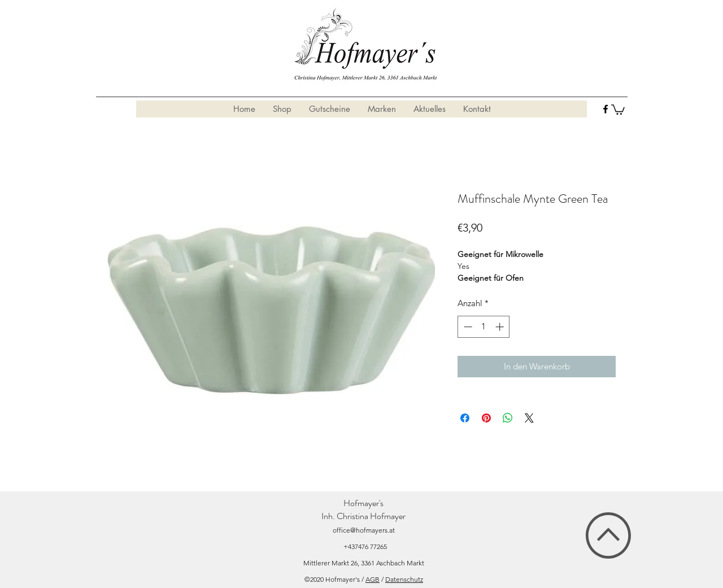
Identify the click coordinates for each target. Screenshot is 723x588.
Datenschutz (404, 579)
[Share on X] (529, 418)
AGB (373, 579)
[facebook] (606, 109)
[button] (618, 109)
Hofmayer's (363, 503)
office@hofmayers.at (364, 530)
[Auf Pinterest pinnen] (486, 418)
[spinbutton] (484, 327)
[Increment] (501, 327)
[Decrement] (467, 327)
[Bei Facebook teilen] (465, 418)
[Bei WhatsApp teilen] (508, 418)
